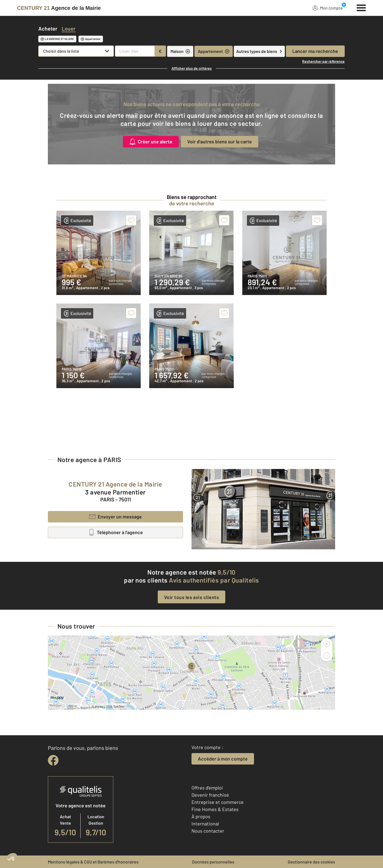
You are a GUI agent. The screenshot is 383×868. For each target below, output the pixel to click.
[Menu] (361, 7)
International (205, 824)
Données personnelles (213, 862)
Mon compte (328, 8)
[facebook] (53, 760)
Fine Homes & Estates (215, 809)
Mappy (99, 707)
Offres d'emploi (207, 788)
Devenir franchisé (210, 795)
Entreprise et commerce (218, 802)
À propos (201, 816)
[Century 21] (59, 8)
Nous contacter (208, 831)
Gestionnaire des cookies (311, 862)
